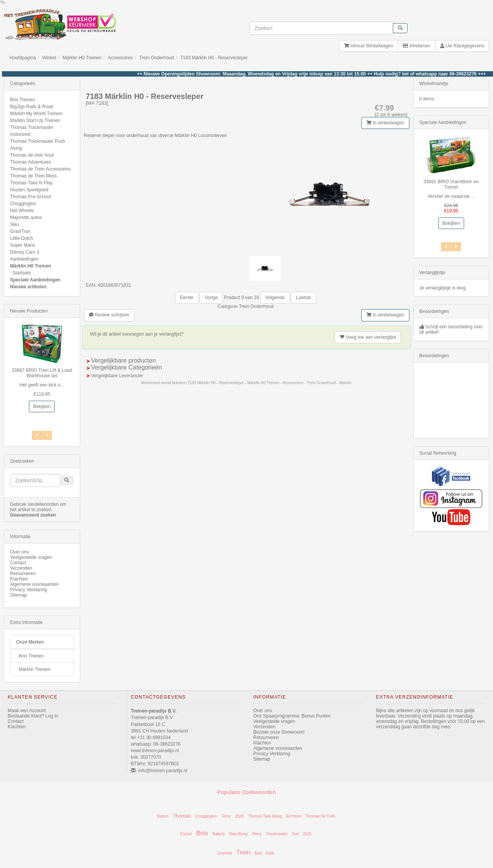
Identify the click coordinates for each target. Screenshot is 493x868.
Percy (257, 834)
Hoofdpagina (23, 58)
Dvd (295, 834)
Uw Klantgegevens (462, 46)
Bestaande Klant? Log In (33, 716)
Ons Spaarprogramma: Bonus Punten (292, 716)
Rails (270, 853)
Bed (258, 853)
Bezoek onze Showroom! (279, 732)
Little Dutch (22, 238)
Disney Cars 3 (24, 252)
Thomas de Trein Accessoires (40, 169)
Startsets (22, 273)
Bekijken (42, 406)
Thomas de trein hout (32, 155)
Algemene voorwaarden (34, 584)
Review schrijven (109, 315)
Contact (18, 563)
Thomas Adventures (31, 162)
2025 (307, 834)
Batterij (218, 834)
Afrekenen (417, 46)
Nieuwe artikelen (28, 287)
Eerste (187, 298)
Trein (243, 852)
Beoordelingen (434, 311)
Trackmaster (277, 834)
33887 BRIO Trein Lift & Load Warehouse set (42, 373)
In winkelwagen (385, 123)
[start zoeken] (400, 28)
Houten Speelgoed (29, 190)
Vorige (211, 298)
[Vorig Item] (47, 435)
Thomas (182, 816)
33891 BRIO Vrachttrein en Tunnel (451, 184)
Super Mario (23, 245)
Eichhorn (294, 816)
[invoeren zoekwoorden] (321, 28)
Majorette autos (26, 217)
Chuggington (23, 204)
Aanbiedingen (24, 259)
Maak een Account (27, 711)
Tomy (226, 816)
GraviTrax (20, 231)
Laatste (303, 298)
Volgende (275, 298)
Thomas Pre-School (30, 197)
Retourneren (23, 574)
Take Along (238, 834)
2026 (239, 816)
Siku (14, 224)
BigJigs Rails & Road (32, 107)
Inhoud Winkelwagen (369, 46)
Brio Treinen (23, 100)
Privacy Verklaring (29, 590)
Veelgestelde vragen (31, 557)
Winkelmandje (434, 84)
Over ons (19, 552)
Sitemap (18, 595)
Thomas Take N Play (31, 183)
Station (162, 816)
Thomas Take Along (265, 816)
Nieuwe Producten (29, 311)
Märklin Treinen (35, 669)
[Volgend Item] (37, 435)
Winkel (49, 58)
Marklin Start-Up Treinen (35, 120)
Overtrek (225, 853)
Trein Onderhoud (156, 58)
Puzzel (186, 834)
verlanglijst (368, 337)
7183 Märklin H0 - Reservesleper (214, 58)
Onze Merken (30, 642)
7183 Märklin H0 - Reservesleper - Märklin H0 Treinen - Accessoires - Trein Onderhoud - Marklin (270, 383)
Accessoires (120, 58)
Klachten (19, 579)
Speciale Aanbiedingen (35, 280)
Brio (202, 833)
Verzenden (21, 568)
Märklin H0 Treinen (82, 58)
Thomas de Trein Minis (33, 176)
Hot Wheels (22, 211)
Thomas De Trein (321, 816)
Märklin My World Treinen (36, 114)
